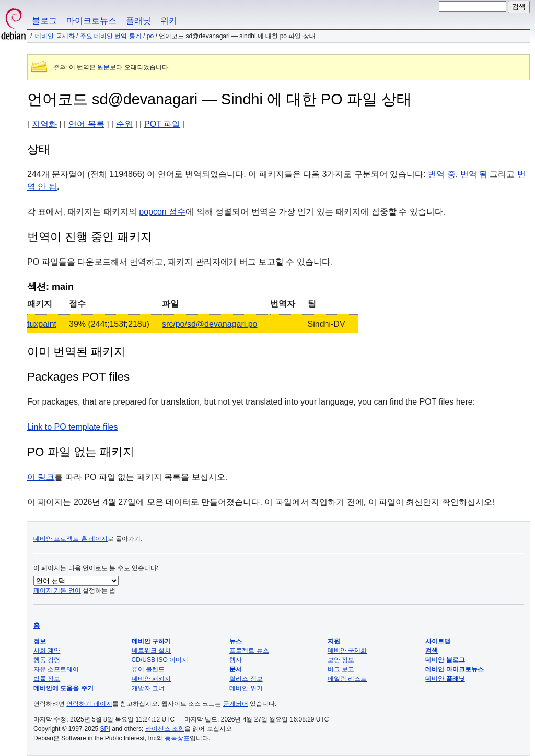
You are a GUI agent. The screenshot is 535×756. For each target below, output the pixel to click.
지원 (334, 641)
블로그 (44, 21)
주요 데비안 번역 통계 (111, 36)
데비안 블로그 (445, 660)
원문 (103, 67)
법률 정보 (47, 679)
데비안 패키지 (151, 679)
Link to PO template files (72, 427)
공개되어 (236, 704)
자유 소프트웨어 (56, 669)
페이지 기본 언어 (57, 590)
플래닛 (138, 21)
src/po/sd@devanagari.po (210, 324)
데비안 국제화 (55, 36)
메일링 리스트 (347, 679)
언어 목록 (86, 124)
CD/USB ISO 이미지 (160, 660)
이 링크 (41, 477)
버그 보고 (341, 669)
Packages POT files (78, 377)
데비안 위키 (246, 688)
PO (150, 36)
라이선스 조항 (165, 729)
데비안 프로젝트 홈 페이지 (71, 539)
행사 (236, 660)
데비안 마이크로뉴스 (454, 669)
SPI (105, 729)
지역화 (44, 124)
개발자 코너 (148, 688)
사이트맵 (438, 641)
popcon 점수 (162, 212)
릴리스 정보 (246, 679)
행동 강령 (47, 660)
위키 (169, 21)
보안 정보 (341, 660)
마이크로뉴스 (91, 21)
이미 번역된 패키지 (76, 352)
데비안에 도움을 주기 (63, 688)
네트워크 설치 (151, 651)
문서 (236, 669)
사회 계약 (47, 651)
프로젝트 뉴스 (249, 651)
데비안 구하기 (151, 641)
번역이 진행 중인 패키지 (90, 237)
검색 (432, 651)
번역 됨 (474, 174)
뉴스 (236, 641)
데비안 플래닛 (445, 679)
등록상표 (177, 738)
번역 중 (441, 174)
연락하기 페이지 (89, 704)
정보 (40, 641)
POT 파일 (162, 124)
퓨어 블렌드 (148, 669)
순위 (124, 124)
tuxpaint (42, 324)
